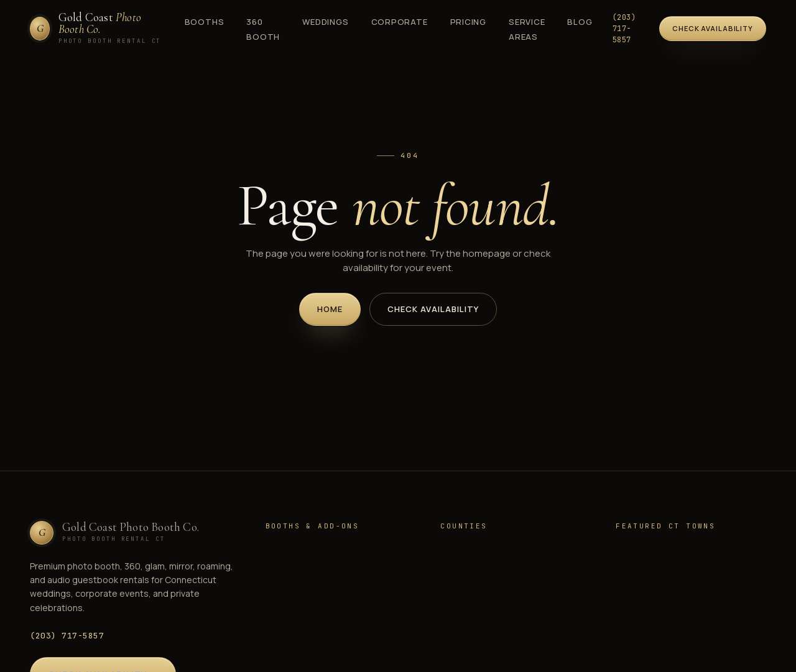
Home (330, 309)
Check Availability (433, 309)
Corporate (400, 22)
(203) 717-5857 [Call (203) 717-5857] (624, 29)
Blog (580, 22)
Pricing (468, 22)
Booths (205, 22)
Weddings (325, 22)
